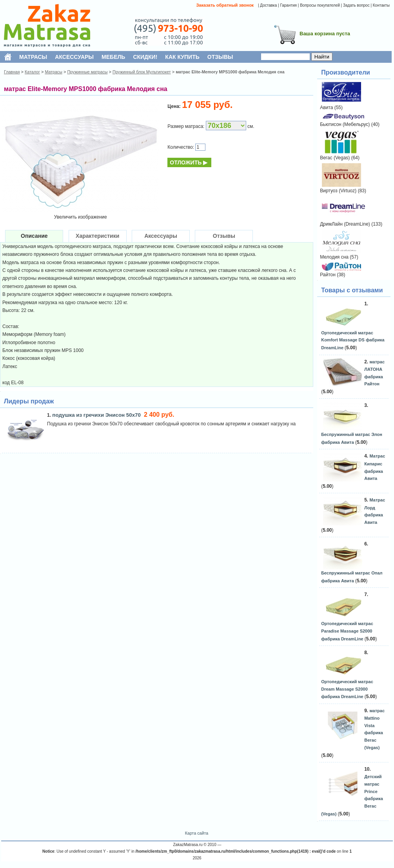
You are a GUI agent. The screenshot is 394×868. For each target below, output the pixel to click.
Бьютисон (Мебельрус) (345, 124)
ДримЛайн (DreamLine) (345, 224)
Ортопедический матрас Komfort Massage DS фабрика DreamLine (353, 340)
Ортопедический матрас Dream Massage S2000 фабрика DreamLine (347, 689)
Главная (12, 72)
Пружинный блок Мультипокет (142, 72)
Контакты (381, 5)
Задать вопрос (356, 5)
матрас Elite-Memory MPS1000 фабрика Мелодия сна (230, 72)
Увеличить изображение (81, 217)
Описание (34, 236)
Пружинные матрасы (87, 72)
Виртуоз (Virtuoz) (338, 191)
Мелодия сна (334, 257)
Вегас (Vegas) (335, 158)
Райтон (328, 275)
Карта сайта (197, 833)
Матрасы (53, 72)
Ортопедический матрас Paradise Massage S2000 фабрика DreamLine (347, 631)
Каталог (32, 72)
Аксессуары (161, 236)
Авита (326, 108)
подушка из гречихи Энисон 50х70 (97, 415)
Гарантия (288, 5)
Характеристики (97, 236)
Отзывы (224, 236)
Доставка (268, 5)
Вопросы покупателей (320, 5)
